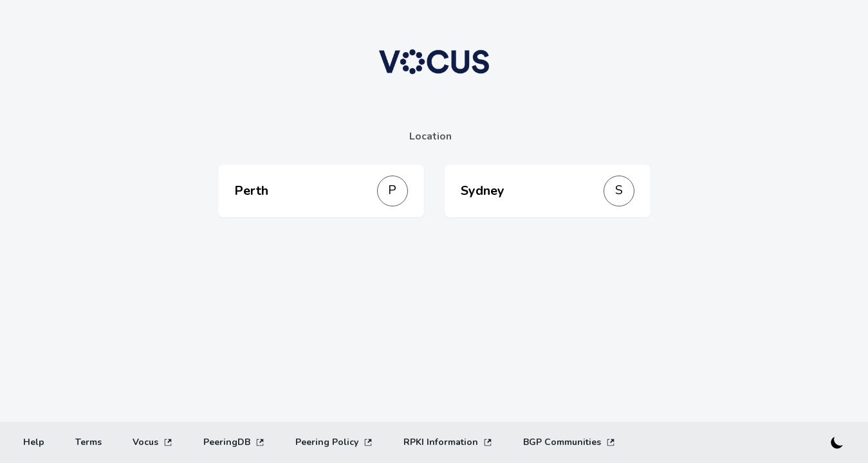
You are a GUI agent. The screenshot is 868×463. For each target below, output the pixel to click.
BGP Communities (569, 442)
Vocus (152, 442)
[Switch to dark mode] (837, 442)
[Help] (34, 442)
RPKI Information (448, 442)
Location (430, 136)
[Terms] (88, 442)
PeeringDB (234, 442)
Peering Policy (334, 442)
